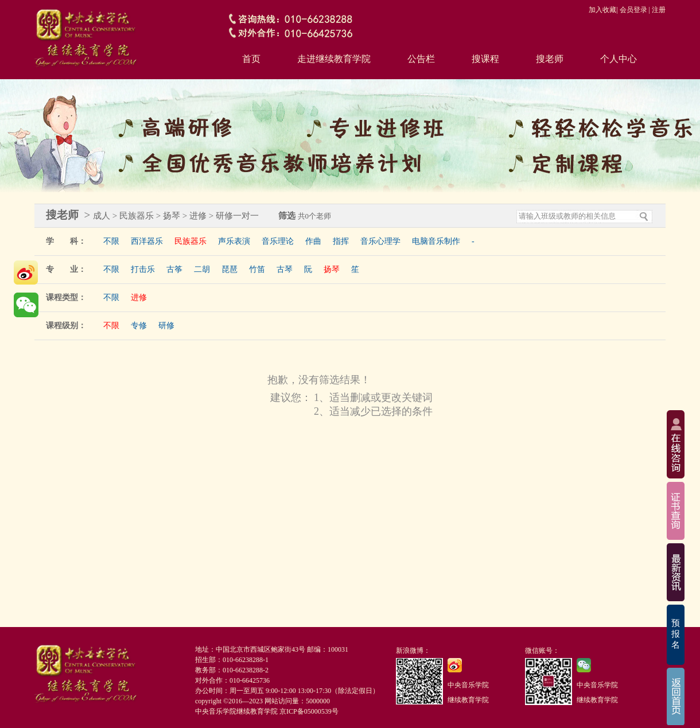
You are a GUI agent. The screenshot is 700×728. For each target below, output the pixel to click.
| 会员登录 (631, 10)
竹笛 (257, 269)
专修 (139, 326)
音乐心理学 (380, 241)
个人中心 (619, 59)
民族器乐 (190, 241)
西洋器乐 (147, 241)
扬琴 (332, 269)
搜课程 (485, 59)
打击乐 (143, 269)
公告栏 (421, 59)
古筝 (174, 269)
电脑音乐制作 (436, 241)
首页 (251, 59)
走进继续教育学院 (334, 59)
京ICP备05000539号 (309, 711)
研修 (166, 326)
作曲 (313, 241)
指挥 (341, 241)
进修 (139, 297)
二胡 (202, 269)
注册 (659, 10)
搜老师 (550, 59)
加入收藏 (602, 10)
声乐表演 (234, 241)
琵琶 (230, 269)
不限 (111, 241)
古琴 (285, 269)
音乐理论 (278, 241)
